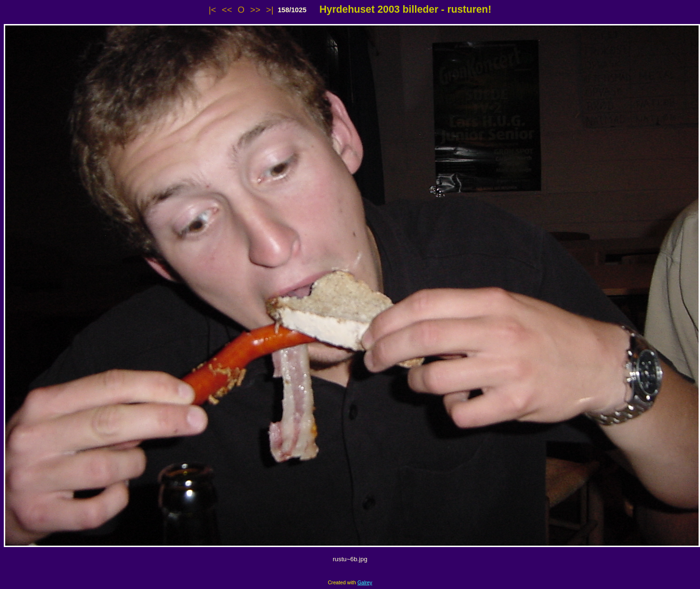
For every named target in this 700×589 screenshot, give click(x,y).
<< (227, 10)
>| (270, 10)
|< (212, 10)
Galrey (365, 582)
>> (255, 10)
